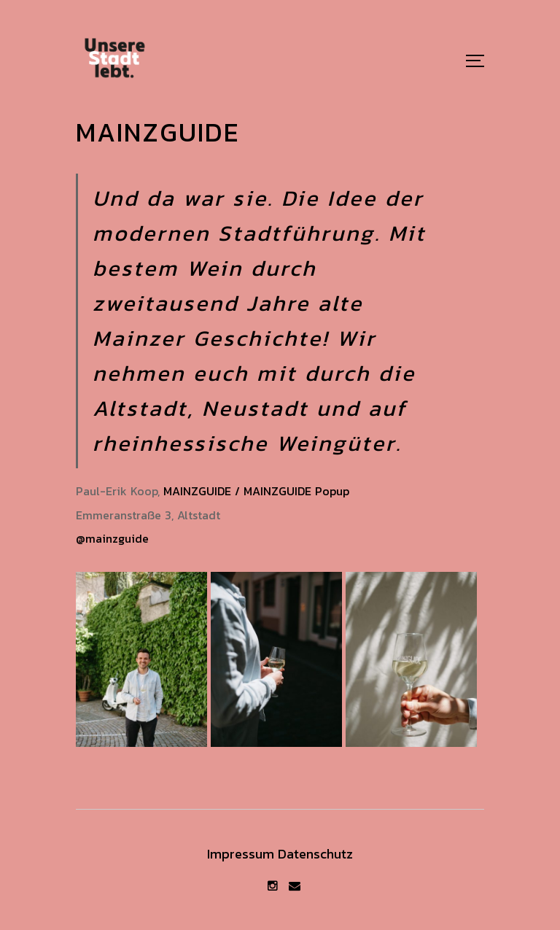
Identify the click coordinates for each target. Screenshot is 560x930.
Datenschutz (315, 854)
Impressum (241, 854)
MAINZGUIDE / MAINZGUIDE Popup (256, 491)
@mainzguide (112, 538)
